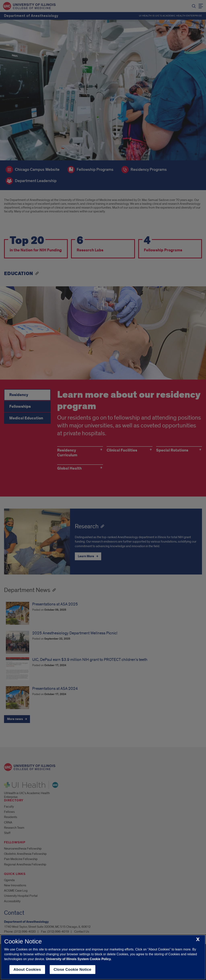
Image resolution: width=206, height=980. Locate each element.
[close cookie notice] (198, 940)
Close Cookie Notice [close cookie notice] (73, 969)
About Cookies (27, 969)
